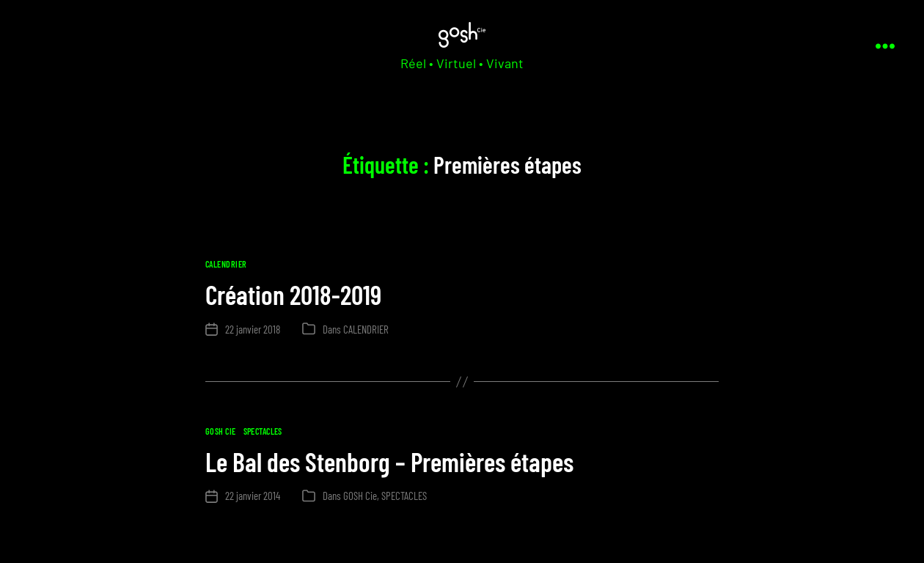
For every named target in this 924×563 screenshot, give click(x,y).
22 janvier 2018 (253, 329)
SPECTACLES (263, 431)
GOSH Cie (221, 431)
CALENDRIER (226, 264)
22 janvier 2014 (253, 496)
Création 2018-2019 (293, 294)
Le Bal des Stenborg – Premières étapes (389, 461)
